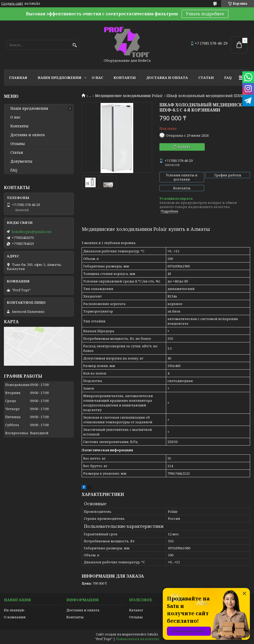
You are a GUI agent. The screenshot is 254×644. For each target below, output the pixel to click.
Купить (184, 147)
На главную (14, 610)
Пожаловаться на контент (138, 639)
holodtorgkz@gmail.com (31, 232)
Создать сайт (12, 4)
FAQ (228, 78)
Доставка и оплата (167, 78)
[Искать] (75, 45)
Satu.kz (153, 634)
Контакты (125, 78)
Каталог (136, 610)
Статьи (206, 78)
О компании (15, 617)
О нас (97, 78)
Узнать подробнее (205, 14)
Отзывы (18, 144)
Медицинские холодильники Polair (129, 96)
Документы (21, 161)
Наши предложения (59, 78)
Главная (18, 78)
